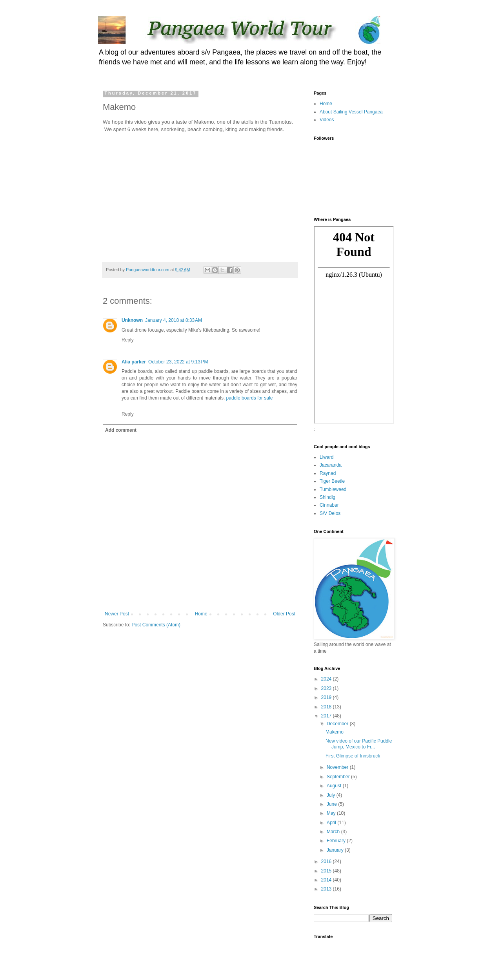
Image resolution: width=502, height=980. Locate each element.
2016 (327, 861)
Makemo (335, 732)
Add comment (121, 430)
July (332, 795)
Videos (327, 120)
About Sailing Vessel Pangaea (351, 112)
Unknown (132, 320)
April (332, 823)
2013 (327, 889)
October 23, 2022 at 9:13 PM (178, 362)
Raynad (328, 473)
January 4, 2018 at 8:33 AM (174, 320)
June (332, 804)
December (338, 724)
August (335, 786)
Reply (128, 340)
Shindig (327, 497)
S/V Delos (330, 513)
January (336, 850)
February (337, 841)
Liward (326, 457)
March (334, 832)
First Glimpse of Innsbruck (353, 756)
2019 (327, 697)
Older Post (284, 614)
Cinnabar (329, 505)
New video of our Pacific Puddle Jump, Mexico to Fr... (359, 744)
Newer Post (117, 614)
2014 (327, 880)
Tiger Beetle (332, 481)
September (339, 777)
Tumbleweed (333, 489)
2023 (327, 688)
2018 (327, 707)
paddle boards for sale (250, 398)
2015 (327, 871)
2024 (327, 679)
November (338, 767)
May (332, 813)
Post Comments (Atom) (156, 625)
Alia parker (134, 362)
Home (201, 614)
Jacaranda (331, 465)
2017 (327, 716)
